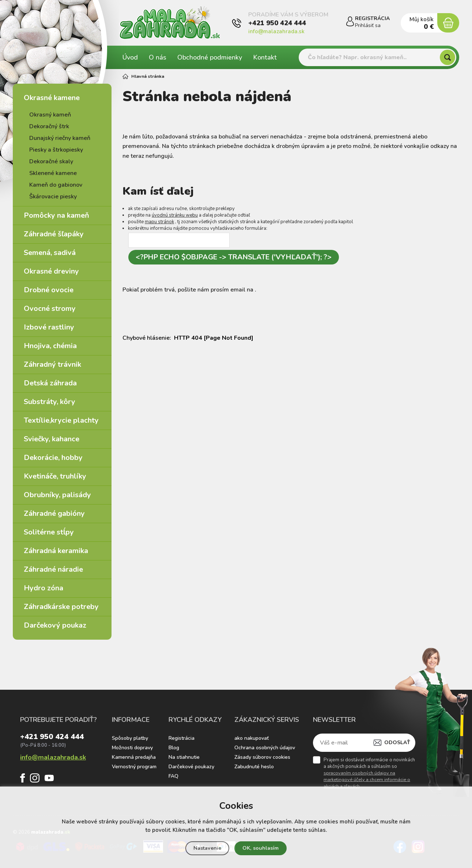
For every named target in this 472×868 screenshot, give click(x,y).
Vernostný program (134, 767)
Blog (174, 748)
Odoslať (397, 743)
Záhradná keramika (56, 551)
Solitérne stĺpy (49, 532)
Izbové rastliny (49, 327)
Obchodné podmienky (210, 57)
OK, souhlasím (262, 848)
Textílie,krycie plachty (61, 420)
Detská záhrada (50, 383)
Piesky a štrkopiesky (56, 150)
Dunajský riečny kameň (60, 138)
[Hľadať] (448, 57)
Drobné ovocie (49, 290)
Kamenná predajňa (134, 757)
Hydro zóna (44, 588)
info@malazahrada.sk (276, 35)
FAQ (173, 776)
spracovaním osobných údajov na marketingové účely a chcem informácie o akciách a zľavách (367, 780)
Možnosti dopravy (132, 748)
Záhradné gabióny (54, 513)
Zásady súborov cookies (262, 757)
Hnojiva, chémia (50, 346)
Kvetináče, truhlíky (55, 476)
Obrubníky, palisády (57, 495)
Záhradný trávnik (52, 364)
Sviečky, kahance (52, 439)
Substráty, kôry (50, 402)
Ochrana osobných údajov (265, 748)
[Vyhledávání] (377, 57)
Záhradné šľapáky (54, 234)
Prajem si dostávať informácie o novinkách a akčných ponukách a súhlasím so (369, 773)
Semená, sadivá (50, 253)
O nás (158, 57)
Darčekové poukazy (191, 767)
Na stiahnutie (184, 757)
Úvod (130, 57)
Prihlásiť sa (366, 26)
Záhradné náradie (53, 569)
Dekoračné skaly (51, 161)
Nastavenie (206, 848)
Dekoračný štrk (49, 126)
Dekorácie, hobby (53, 458)
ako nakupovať (252, 738)
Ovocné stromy (50, 309)
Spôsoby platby (130, 738)
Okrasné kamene (52, 98)
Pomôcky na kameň (56, 215)
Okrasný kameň (50, 115)
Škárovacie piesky (53, 197)
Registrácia (182, 738)
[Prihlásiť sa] (343, 23)
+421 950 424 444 (277, 27)
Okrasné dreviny (51, 271)
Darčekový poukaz (55, 625)
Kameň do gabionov (56, 185)
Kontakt (265, 57)
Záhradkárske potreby (61, 607)
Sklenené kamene (53, 173)
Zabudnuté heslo (254, 767)
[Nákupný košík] (447, 23)
